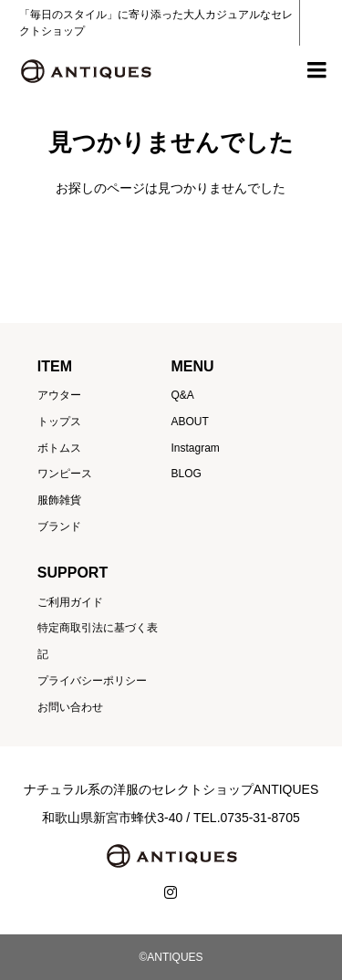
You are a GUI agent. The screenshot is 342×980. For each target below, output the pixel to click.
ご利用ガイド (70, 602)
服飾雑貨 (59, 500)
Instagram (195, 448)
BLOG (186, 474)
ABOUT (189, 422)
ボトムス (59, 448)
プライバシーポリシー (92, 681)
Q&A (182, 395)
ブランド (59, 526)
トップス (59, 422)
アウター (59, 395)
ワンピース (65, 474)
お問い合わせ (70, 707)
